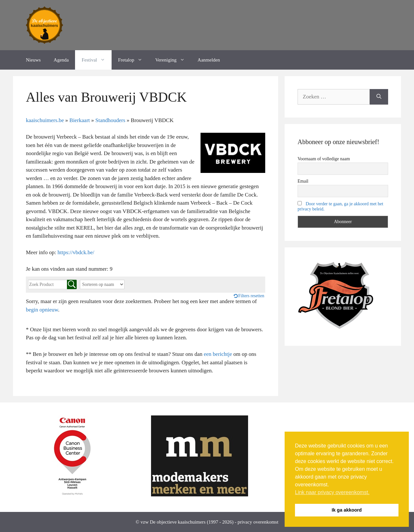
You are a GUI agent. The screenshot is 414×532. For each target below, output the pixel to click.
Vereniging (173, 60)
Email (303, 181)
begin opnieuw (42, 310)
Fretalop (133, 60)
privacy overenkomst (258, 522)
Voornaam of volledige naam (324, 159)
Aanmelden (209, 60)
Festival (97, 60)
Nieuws (33, 60)
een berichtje (218, 354)
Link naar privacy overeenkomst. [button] (332, 492)
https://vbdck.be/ (76, 252)
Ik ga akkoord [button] (347, 510)
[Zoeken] (379, 97)
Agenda (61, 60)
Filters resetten (251, 296)
